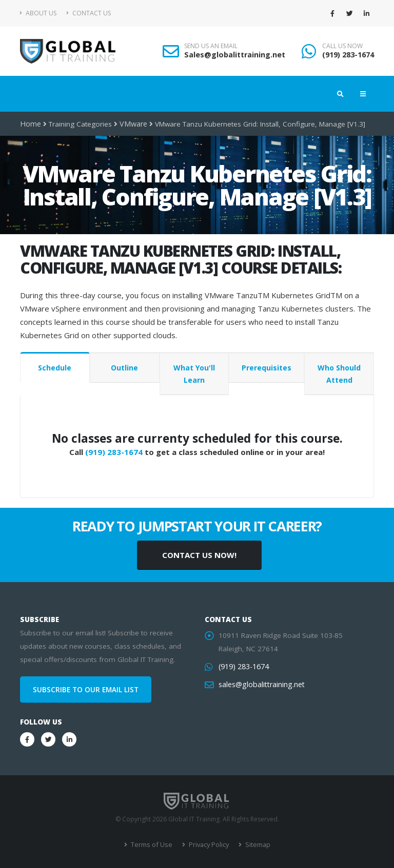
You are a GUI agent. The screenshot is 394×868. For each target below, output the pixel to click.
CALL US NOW (342, 46)
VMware (131, 124)
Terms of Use (152, 845)
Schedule (55, 368)
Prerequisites (267, 368)
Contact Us (88, 13)
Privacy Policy (208, 845)
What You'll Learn (194, 374)
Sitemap (255, 845)
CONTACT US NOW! (199, 555)
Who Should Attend (339, 374)
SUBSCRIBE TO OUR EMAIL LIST (86, 690)
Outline (124, 368)
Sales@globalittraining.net (235, 55)
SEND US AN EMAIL (211, 46)
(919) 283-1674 (348, 55)
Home (30, 124)
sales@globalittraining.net (260, 685)
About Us (38, 13)
